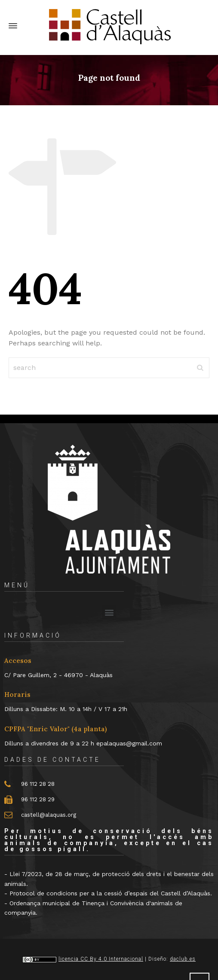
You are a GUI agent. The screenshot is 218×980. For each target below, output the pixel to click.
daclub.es (183, 959)
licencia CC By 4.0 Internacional (101, 959)
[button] (109, 612)
